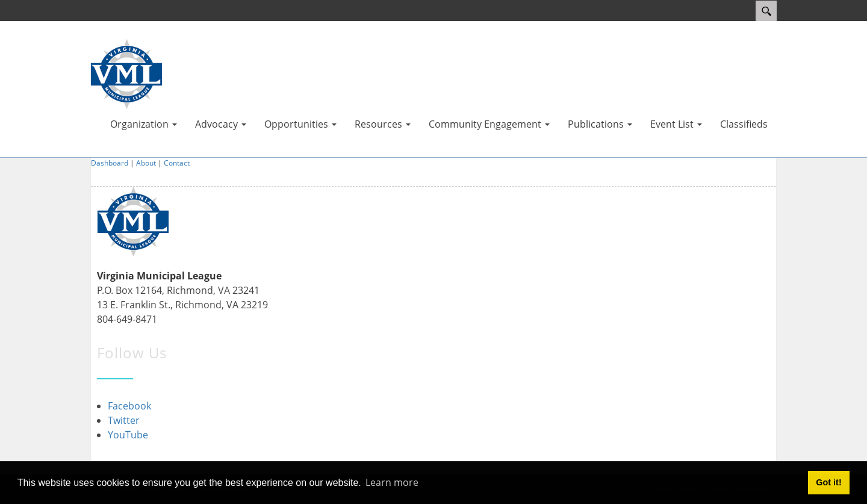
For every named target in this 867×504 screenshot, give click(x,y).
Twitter (124, 420)
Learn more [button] (392, 482)
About (146, 163)
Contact (177, 163)
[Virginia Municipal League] (126, 73)
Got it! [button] (828, 482)
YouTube (128, 435)
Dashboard (110, 163)
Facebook (129, 406)
